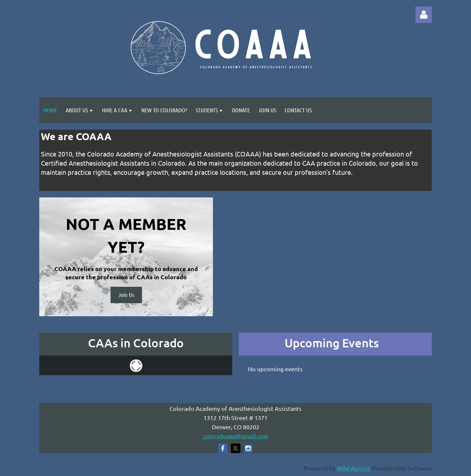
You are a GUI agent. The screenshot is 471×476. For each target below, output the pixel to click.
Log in (424, 15)
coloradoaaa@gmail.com (236, 436)
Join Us (126, 295)
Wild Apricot (354, 468)
